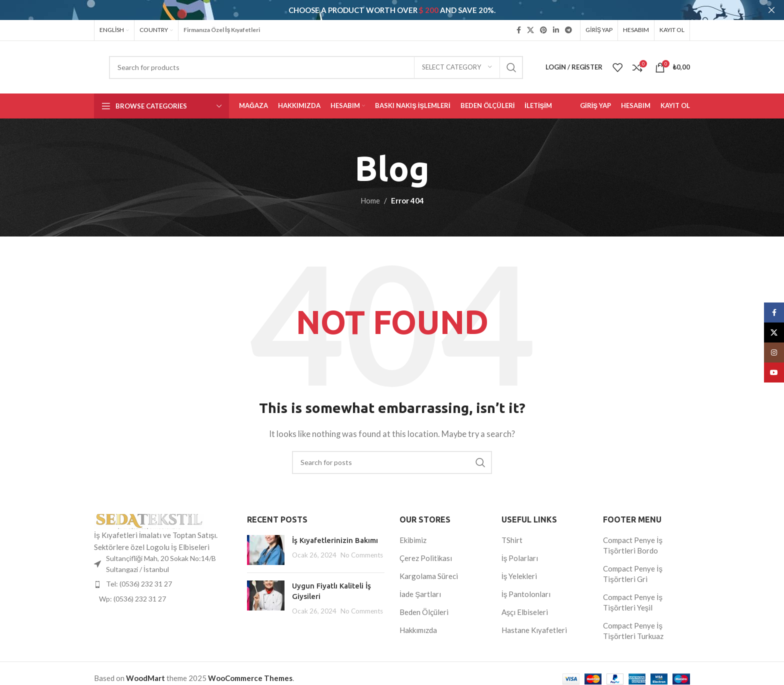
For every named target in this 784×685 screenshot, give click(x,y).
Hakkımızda (418, 630)
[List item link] (163, 584)
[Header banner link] (377, 10)
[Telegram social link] (568, 30)
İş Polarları (520, 558)
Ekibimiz (413, 540)
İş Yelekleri (519, 576)
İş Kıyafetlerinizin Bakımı (335, 540)
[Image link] (149, 520)
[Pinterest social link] (543, 30)
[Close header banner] (771, 10)
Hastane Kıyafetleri (534, 630)
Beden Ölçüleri (424, 612)
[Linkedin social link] (556, 30)
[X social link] (530, 30)
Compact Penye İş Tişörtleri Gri (633, 574)
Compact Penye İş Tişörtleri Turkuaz (633, 631)
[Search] (316, 67)
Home (370, 200)
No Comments (362, 555)
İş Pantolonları (526, 594)
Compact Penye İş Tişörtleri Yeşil (633, 602)
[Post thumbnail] (266, 550)
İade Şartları (420, 594)
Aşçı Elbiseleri (525, 612)
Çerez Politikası (426, 558)
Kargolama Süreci (429, 576)
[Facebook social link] (519, 30)
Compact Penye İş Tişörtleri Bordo (633, 545)
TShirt (512, 540)
